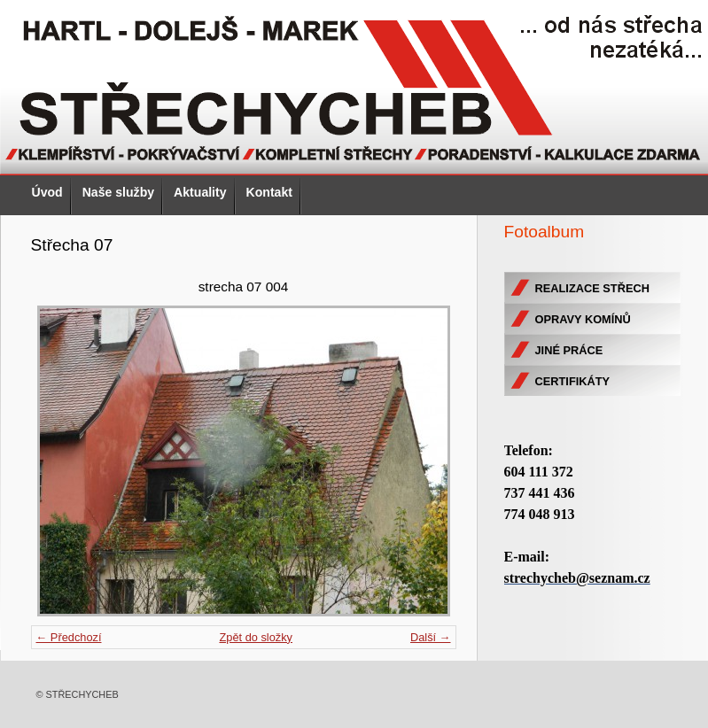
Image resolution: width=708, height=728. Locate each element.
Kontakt (269, 192)
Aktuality (200, 192)
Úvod (47, 192)
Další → (431, 637)
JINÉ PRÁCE (569, 350)
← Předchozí (69, 637)
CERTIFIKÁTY (573, 381)
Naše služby (118, 192)
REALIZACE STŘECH (592, 288)
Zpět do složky (256, 637)
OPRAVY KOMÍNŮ (583, 319)
